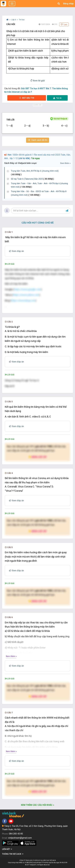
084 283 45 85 (16, 834)
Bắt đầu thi (27, 98)
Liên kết (7, 849)
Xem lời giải (38, 81)
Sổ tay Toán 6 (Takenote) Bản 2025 (32, 179)
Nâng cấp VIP (38, 457)
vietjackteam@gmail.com (20, 838)
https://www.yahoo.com (26, 295)
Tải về (57, 98)
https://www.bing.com (23, 300)
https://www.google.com (28, 289)
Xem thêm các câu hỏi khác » (37, 805)
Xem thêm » (65, 163)
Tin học (22, 20)
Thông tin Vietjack (13, 854)
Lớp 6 (14, 20)
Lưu (64, 24)
